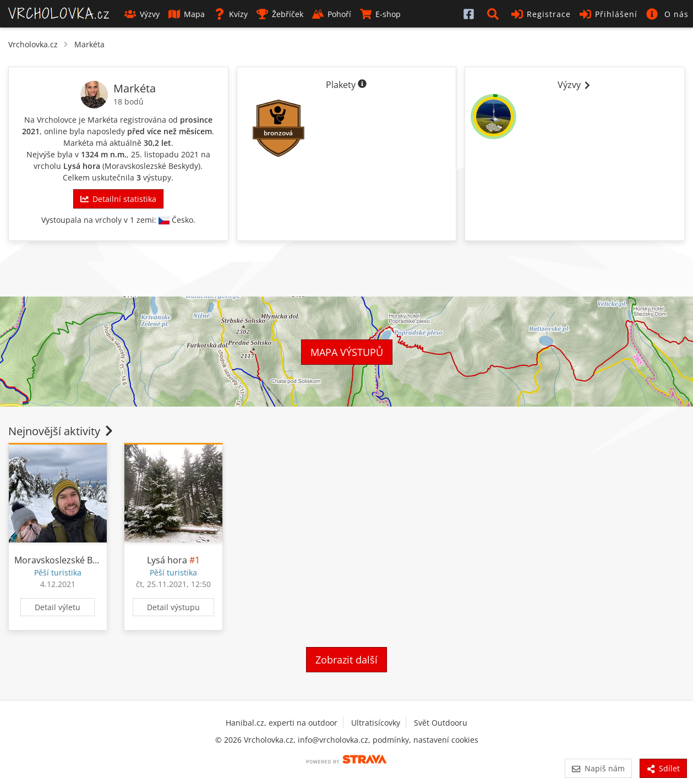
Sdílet (663, 768)
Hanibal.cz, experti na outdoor (282, 723)
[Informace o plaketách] (362, 85)
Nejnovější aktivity (62, 431)
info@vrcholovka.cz (333, 740)
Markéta (89, 44)
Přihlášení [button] (609, 14)
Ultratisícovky (376, 723)
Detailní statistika (118, 199)
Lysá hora (82, 166)
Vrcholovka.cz (33, 44)
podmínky (391, 740)
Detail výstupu (173, 607)
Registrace (541, 14)
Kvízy (231, 14)
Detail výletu (58, 607)
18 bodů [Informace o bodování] (129, 102)
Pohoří (332, 14)
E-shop (380, 14)
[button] (495, 14)
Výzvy (142, 14)
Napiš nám (598, 768)
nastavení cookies (446, 740)
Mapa (187, 14)
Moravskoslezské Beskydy (151, 166)
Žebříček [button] (280, 14)
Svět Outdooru (441, 723)
